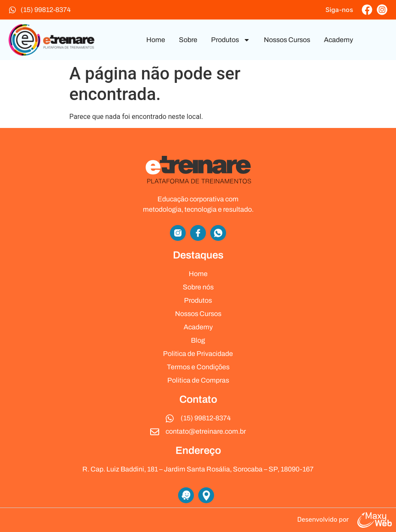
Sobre (188, 40)
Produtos (231, 40)
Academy (339, 40)
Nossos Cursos (287, 40)
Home (156, 40)
